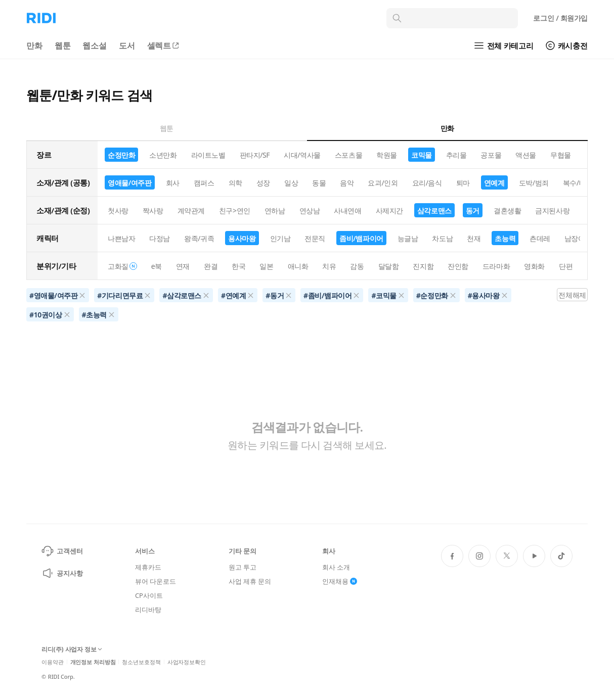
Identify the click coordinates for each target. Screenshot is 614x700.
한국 (238, 266)
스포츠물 (348, 155)
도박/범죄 (534, 183)
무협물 (561, 155)
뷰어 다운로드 (155, 581)
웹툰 (63, 45)
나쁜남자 (121, 238)
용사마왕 (242, 238)
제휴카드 (148, 567)
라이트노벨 (208, 155)
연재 (183, 266)
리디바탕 (148, 610)
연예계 (494, 183)
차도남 (442, 238)
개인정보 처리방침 (93, 662)
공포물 (491, 155)
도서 (127, 45)
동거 (473, 211)
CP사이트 (149, 595)
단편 (566, 266)
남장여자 (578, 238)
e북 (157, 266)
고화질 (122, 266)
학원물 (387, 155)
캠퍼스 (204, 183)
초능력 (505, 238)
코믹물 (422, 155)
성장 (263, 183)
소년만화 (163, 155)
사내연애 (347, 211)
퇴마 (463, 183)
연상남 (310, 211)
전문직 (315, 238)
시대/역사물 (302, 155)
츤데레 (540, 238)
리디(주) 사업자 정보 (72, 650)
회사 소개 (336, 567)
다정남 (160, 238)
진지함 (423, 266)
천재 (474, 238)
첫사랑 (118, 211)
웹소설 (95, 45)
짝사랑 (153, 211)
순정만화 (121, 155)
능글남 (408, 238)
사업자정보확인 (187, 662)
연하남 (275, 211)
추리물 (456, 155)
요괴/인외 (383, 183)
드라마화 (496, 266)
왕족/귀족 (199, 238)
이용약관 (53, 662)
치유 (329, 266)
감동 (357, 266)
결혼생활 (507, 211)
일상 (291, 183)
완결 (211, 266)
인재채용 (340, 581)
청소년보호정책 (141, 662)
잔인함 (458, 266)
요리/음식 (427, 183)
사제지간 (389, 211)
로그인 (560, 18)
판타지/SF (255, 155)
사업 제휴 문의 (250, 581)
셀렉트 (164, 45)
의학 (235, 183)
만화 (34, 45)
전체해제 (572, 295)
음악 (347, 183)
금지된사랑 (552, 211)
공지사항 (62, 573)
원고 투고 (243, 567)
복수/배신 (578, 183)
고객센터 (62, 551)
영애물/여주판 (130, 183)
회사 (173, 183)
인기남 (280, 238)
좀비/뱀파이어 (361, 238)
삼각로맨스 (434, 211)
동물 (319, 183)
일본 (266, 266)
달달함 (389, 266)
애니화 (298, 266)
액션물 (526, 155)
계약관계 (191, 211)
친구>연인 (235, 211)
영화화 (534, 266)
